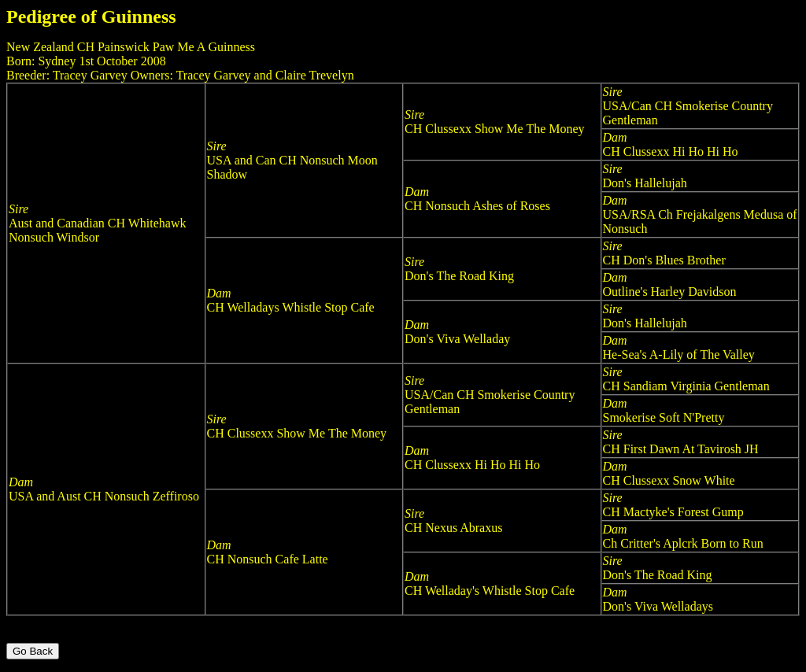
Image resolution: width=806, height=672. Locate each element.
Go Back (33, 651)
